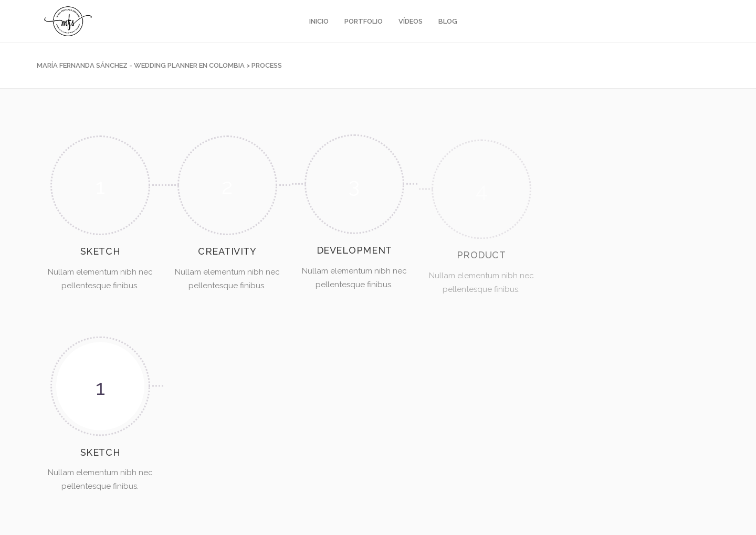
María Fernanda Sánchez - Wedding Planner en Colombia (141, 65)
